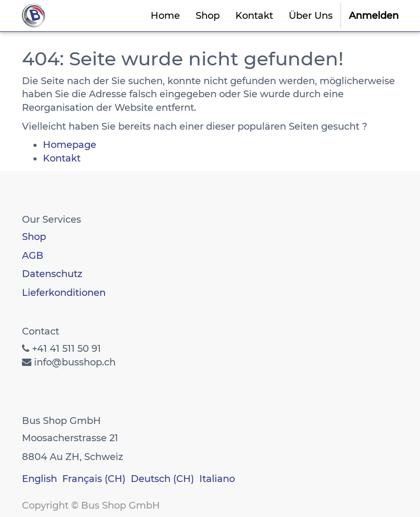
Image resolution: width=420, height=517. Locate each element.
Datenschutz (52, 274)
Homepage (70, 145)
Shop (34, 237)
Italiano (217, 479)
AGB (33, 256)
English (39, 479)
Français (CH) (94, 479)
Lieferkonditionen (64, 293)
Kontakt (62, 158)
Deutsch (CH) (162, 479)
